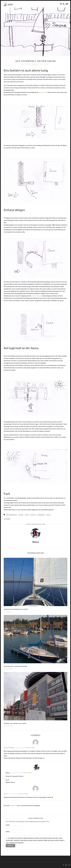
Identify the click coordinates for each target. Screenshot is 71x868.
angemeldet (13, 805)
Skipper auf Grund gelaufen (15, 724)
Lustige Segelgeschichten (35, 524)
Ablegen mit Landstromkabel (16, 667)
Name (14, 827)
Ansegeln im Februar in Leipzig (16, 609)
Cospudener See (12, 515)
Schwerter (41, 515)
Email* (14, 833)
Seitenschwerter (37, 296)
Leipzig (33, 515)
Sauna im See (43, 92)
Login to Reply (31, 747)
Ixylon (21, 515)
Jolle (27, 515)
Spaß (48, 515)
